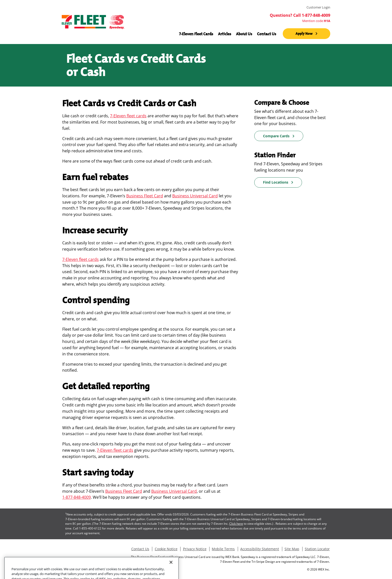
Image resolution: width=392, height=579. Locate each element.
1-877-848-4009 (76, 497)
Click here (236, 524)
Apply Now (304, 34)
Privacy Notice (195, 549)
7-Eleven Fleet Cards (196, 34)
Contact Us (267, 34)
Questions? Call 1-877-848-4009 (300, 15)
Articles (225, 34)
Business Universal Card (195, 196)
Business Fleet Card (145, 196)
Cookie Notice (166, 549)
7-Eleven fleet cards (128, 116)
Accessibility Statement (260, 549)
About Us (244, 34)
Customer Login (318, 7)
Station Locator (317, 549)
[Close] (171, 568)
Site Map (292, 549)
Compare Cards (276, 136)
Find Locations (276, 182)
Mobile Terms (223, 549)
